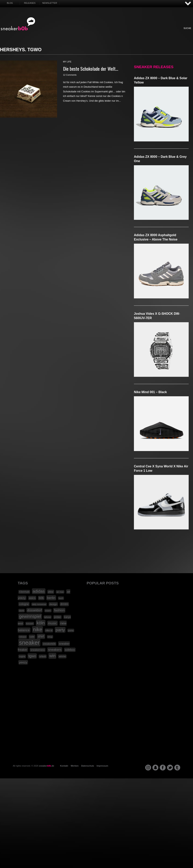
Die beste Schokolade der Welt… (91, 69)
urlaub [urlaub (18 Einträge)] (43, 656)
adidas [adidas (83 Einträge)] (39, 591)
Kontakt (64, 766)
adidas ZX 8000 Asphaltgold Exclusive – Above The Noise (156, 237)
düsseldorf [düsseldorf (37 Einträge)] (34, 610)
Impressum (103, 766)
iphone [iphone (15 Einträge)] (48, 617)
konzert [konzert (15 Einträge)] (30, 624)
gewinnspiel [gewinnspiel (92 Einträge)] (30, 616)
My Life (75, 32)
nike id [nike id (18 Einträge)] (49, 630)
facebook (163, 768)
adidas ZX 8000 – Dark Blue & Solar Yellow (161, 80)
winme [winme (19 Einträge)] (62, 656)
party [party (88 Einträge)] (60, 630)
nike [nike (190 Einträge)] (38, 629)
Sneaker (54, 32)
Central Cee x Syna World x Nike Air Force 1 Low (161, 468)
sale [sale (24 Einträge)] (32, 637)
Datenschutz (88, 766)
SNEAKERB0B (18, 24)
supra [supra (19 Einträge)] (22, 656)
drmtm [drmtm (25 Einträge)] (64, 604)
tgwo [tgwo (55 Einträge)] (32, 656)
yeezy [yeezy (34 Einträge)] (23, 662)
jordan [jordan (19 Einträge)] (58, 617)
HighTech (129, 32)
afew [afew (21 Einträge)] (51, 592)
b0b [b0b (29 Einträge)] (41, 598)
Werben (75, 766)
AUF (188, 4)
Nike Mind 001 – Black (150, 392)
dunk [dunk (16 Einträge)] (22, 611)
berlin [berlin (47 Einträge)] (51, 598)
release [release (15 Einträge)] (23, 637)
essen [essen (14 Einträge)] (48, 611)
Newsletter (50, 3)
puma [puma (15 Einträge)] (71, 630)
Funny (140, 32)
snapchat (155, 768)
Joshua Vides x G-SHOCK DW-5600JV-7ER (157, 316)
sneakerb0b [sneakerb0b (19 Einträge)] (49, 644)
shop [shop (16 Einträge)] (50, 637)
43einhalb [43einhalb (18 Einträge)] (24, 592)
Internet (97, 32)
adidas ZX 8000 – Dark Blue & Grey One (160, 159)
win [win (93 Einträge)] (52, 656)
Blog (10, 3)
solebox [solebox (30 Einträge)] (70, 650)
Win (86, 32)
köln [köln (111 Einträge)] (41, 623)
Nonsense (151, 32)
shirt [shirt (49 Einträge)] (41, 636)
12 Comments (70, 75)
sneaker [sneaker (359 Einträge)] (29, 643)
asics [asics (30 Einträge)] (32, 598)
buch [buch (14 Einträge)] (61, 598)
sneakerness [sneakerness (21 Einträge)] (38, 650)
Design (119, 32)
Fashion (65, 32)
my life (67, 62)
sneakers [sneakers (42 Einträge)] (55, 650)
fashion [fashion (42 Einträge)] (59, 610)
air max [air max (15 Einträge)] (60, 592)
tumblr (177, 768)
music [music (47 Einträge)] (52, 623)
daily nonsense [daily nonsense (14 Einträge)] (39, 604)
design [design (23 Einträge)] (53, 604)
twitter (170, 768)
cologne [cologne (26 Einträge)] (24, 604)
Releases (30, 3)
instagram (148, 768)
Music (108, 32)
